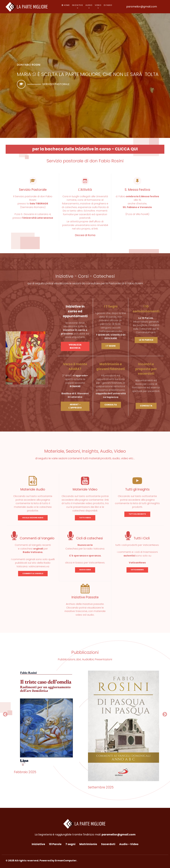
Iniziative (38, 844)
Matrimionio (88, 844)
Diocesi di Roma (85, 235)
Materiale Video (85, 489)
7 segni (70, 844)
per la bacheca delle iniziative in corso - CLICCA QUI (85, 149)
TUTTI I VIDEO (85, 518)
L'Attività (85, 190)
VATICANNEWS (137, 570)
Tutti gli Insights (137, 489)
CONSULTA (111, 405)
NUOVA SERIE (85, 570)
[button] (5, 714)
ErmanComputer (66, 861)
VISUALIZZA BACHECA (75, 346)
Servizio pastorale (56, 84)
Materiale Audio (33, 489)
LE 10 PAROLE (146, 340)
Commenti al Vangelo (33, 538)
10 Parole (55, 844)
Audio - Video (129, 844)
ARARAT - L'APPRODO (75, 406)
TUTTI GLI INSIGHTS (137, 514)
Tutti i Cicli (137, 538)
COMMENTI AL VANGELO (33, 573)
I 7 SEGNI (111, 346)
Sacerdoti (108, 844)
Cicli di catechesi (85, 538)
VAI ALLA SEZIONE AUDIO (33, 518)
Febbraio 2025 (25, 772)
